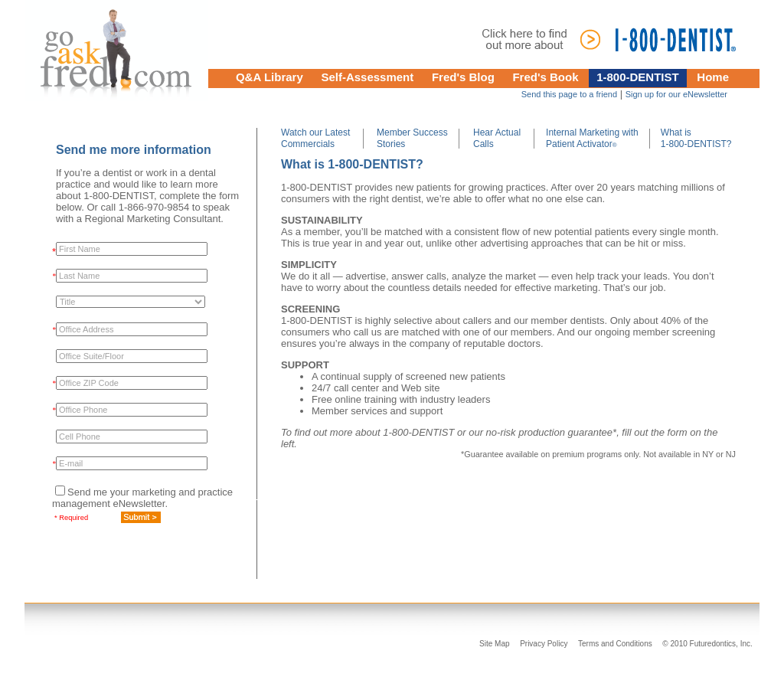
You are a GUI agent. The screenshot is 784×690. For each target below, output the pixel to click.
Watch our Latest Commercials (315, 138)
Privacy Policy (544, 644)
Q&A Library (269, 77)
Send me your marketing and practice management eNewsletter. (142, 498)
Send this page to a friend (569, 94)
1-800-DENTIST (638, 77)
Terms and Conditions (615, 644)
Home (713, 77)
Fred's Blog (463, 77)
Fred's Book (545, 77)
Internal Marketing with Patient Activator (592, 138)
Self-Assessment (367, 77)
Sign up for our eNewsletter (676, 94)
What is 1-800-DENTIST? (696, 138)
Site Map (494, 644)
